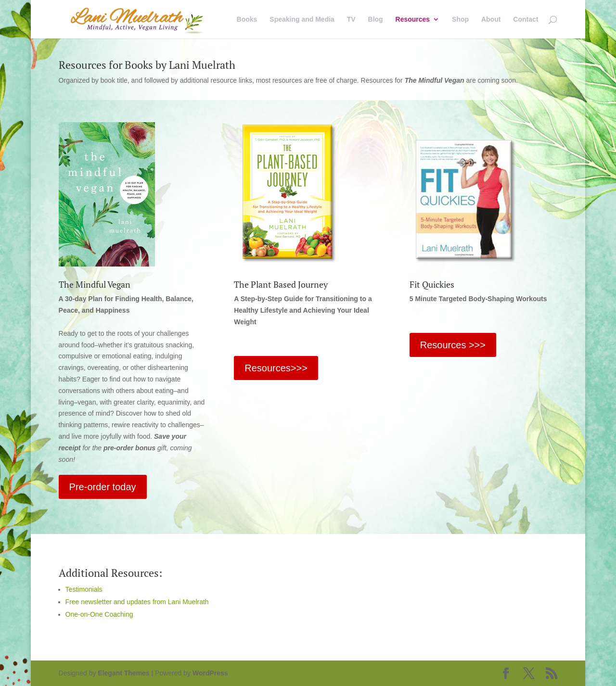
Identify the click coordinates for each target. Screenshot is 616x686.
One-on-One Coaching (99, 614)
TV (351, 19)
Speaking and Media (302, 19)
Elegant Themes (123, 673)
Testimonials (84, 589)
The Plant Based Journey (281, 284)
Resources (413, 19)
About (491, 19)
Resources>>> (276, 368)
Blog (376, 19)
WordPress (210, 673)
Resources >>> (453, 345)
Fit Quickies (432, 284)
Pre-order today (103, 487)
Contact (526, 19)
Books (247, 19)
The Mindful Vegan (95, 284)
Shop (460, 19)
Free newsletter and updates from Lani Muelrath (137, 602)
